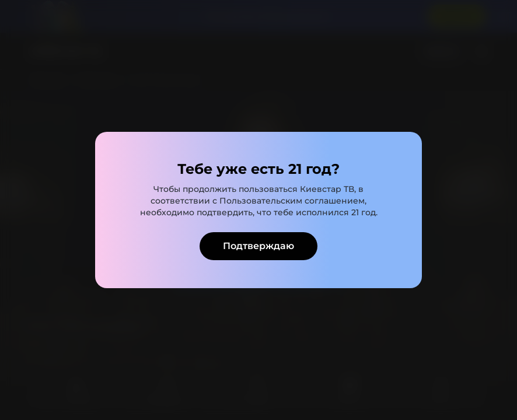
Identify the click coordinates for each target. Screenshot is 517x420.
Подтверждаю (258, 246)
